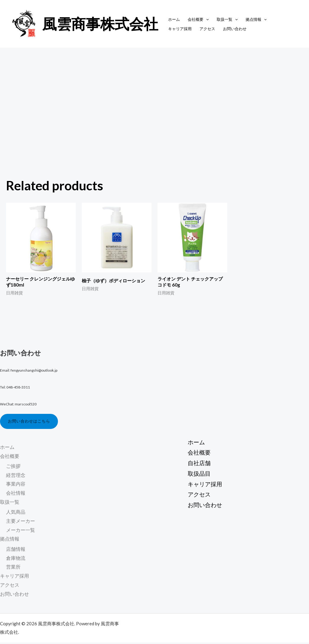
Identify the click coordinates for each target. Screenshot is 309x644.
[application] (206, 19)
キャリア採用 (180, 29)
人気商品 (16, 514)
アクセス (207, 29)
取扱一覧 (227, 19)
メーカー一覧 (21, 531)
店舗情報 (16, 550)
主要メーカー (21, 522)
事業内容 (16, 485)
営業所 (13, 568)
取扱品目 (197, 475)
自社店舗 (197, 463)
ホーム (174, 19)
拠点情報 (256, 19)
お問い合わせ (235, 29)
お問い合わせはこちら (31, 422)
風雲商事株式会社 (100, 24)
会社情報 (16, 494)
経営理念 (16, 476)
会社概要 (198, 19)
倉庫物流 (16, 559)
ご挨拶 (13, 467)
